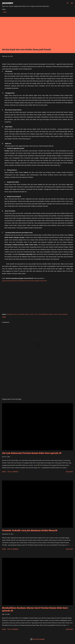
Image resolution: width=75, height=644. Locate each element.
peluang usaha (23, 314)
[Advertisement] (37, 35)
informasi (10, 314)
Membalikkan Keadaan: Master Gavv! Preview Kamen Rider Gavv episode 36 (35, 609)
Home (5, 12)
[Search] (68, 3)
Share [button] (4, 317)
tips (36, 314)
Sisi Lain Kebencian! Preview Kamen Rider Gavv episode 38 (32, 453)
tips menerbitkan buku (45, 314)
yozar (55, 314)
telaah (31, 314)
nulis (16, 314)
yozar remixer (63, 314)
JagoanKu (8, 3)
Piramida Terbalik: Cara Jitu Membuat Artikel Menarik (30, 530)
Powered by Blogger (37, 639)
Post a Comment (13, 472)
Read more (69, 472)
